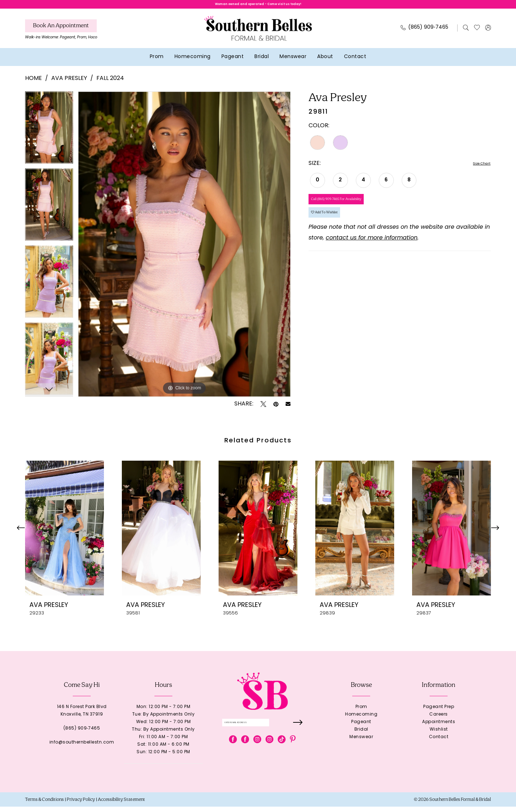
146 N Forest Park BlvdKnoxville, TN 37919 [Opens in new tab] (82, 716)
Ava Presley (69, 84)
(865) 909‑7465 (82, 734)
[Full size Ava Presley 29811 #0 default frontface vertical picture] (184, 250)
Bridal (361, 735)
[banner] (258, 34)
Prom (361, 712)
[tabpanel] (49, 135)
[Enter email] (262, 730)
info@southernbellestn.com (82, 748)
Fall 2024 (110, 84)
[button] (488, 33)
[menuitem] (61, 37)
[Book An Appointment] (61, 32)
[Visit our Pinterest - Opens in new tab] (293, 750)
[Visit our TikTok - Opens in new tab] (282, 750)
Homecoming (361, 720)
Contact (439, 742)
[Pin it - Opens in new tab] (276, 409)
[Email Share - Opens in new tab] (288, 409)
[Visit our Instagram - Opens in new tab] (257, 750)
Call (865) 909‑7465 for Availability (356, 210)
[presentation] (64, 533)
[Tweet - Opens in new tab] (263, 409)
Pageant (361, 727)
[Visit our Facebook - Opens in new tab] (233, 750)
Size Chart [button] (476, 170)
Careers (439, 720)
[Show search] (466, 33)
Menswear (361, 742)
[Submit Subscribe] (296, 730)
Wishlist (439, 735)
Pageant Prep (439, 712)
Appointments (439, 727)
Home (34, 84)
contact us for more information (372, 261)
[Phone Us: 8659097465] (425, 34)
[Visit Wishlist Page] (477, 33)
